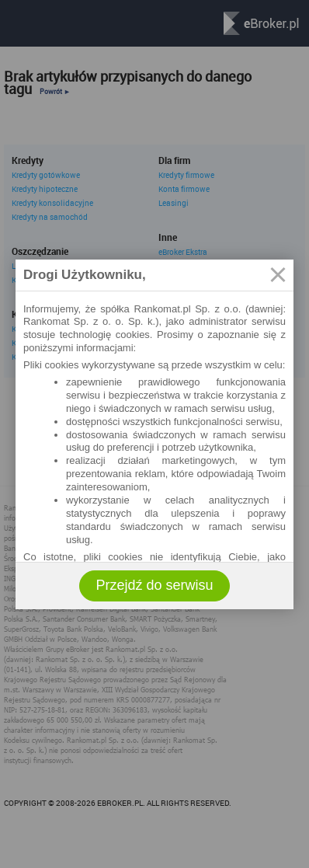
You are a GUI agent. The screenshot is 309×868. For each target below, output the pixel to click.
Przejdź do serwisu (154, 585)
